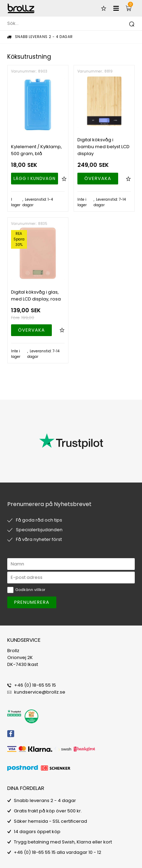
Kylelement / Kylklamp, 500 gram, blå (36, 150)
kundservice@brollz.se (40, 692)
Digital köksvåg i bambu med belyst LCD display (103, 147)
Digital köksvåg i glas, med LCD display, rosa (36, 295)
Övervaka (98, 178)
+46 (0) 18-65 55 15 (35, 685)
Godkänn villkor (30, 590)
